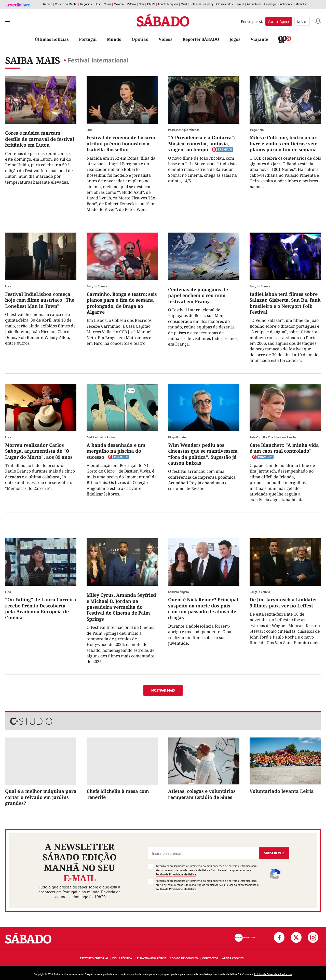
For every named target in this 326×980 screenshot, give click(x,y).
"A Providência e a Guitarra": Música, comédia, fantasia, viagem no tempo (202, 143)
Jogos (235, 39)
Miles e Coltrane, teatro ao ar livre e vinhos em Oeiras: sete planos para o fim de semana (283, 143)
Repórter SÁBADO (201, 39)
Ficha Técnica (122, 958)
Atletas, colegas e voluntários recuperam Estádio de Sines (202, 794)
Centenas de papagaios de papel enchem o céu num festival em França (198, 295)
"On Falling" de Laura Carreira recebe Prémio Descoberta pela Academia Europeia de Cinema (41, 608)
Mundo (114, 39)
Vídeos (166, 39)
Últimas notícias (52, 39)
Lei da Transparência (151, 958)
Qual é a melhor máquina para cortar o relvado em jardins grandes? (41, 797)
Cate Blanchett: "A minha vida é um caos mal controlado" (284, 448)
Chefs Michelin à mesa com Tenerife (118, 794)
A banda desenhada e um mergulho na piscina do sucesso (116, 451)
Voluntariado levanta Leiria (282, 791)
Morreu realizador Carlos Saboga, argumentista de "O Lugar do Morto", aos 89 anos (39, 451)
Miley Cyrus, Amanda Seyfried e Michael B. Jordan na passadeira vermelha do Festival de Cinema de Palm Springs (121, 607)
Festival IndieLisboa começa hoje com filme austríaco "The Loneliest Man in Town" (40, 300)
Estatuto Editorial (94, 958)
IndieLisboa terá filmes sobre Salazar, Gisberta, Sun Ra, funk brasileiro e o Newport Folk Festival (285, 303)
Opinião (140, 39)
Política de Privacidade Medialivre (176, 874)
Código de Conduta (184, 958)
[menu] (8, 21)
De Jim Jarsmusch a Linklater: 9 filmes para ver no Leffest (284, 602)
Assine (279, 21)
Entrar (302, 21)
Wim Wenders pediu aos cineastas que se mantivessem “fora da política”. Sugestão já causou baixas (203, 454)
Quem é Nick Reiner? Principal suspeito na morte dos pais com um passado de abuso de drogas (203, 608)
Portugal (88, 39)
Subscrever (274, 853)
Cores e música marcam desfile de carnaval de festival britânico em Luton (40, 139)
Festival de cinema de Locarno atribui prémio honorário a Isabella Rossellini (122, 143)
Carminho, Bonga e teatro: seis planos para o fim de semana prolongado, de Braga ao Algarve (122, 303)
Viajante (259, 39)
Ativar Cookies (233, 958)
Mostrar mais (163, 690)
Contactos (210, 958)
